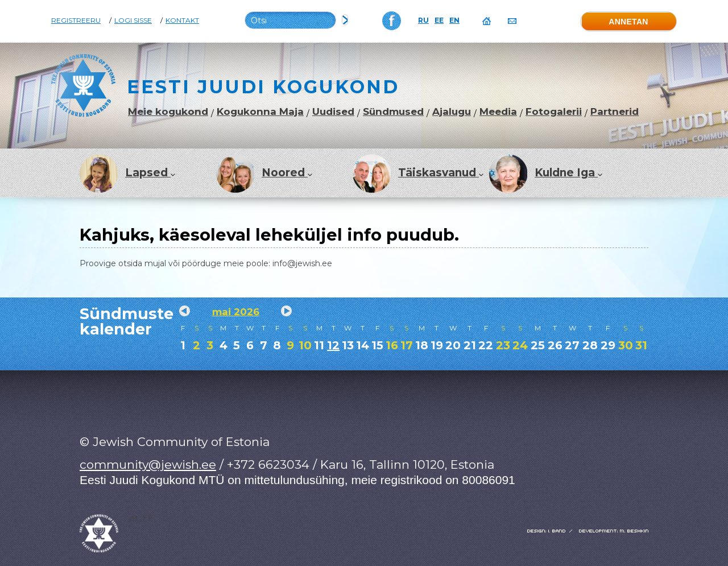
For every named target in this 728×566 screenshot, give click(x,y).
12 (333, 345)
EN (454, 20)
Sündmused (393, 112)
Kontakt (182, 20)
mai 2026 (236, 312)
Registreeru (76, 20)
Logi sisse (133, 20)
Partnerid (615, 112)
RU (423, 20)
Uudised (333, 112)
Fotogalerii (554, 112)
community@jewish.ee (148, 464)
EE (439, 20)
